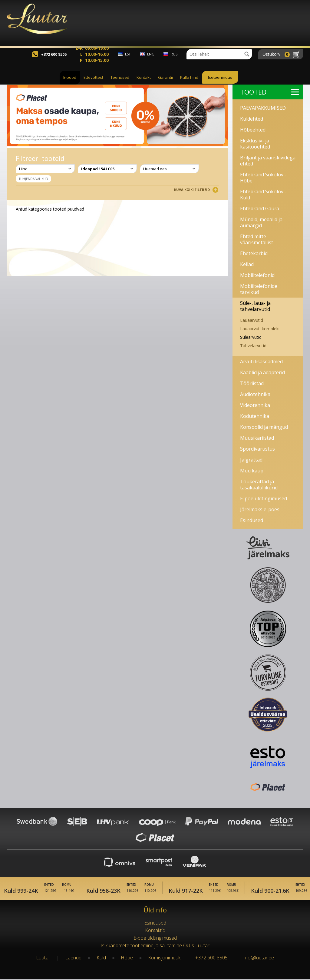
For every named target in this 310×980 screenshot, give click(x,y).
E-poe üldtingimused (264, 498)
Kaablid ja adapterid (262, 372)
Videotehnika (255, 405)
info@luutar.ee (258, 959)
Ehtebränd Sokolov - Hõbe (263, 178)
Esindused (252, 520)
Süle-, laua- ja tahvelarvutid (255, 306)
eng (151, 61)
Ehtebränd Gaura (260, 208)
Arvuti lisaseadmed (261, 362)
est (128, 61)
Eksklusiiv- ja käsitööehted (255, 144)
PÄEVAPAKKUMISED (263, 108)
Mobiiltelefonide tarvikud (259, 289)
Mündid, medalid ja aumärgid (261, 222)
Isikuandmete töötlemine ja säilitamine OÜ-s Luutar (155, 947)
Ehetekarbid (254, 253)
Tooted (269, 92)
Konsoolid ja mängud (264, 427)
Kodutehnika (255, 416)
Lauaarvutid (252, 320)
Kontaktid (155, 932)
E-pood (70, 84)
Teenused (120, 84)
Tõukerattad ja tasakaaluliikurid (259, 485)
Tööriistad (252, 383)
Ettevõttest (93, 84)
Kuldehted (252, 119)
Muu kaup (252, 471)
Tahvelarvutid (253, 346)
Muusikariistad (257, 438)
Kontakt (144, 84)
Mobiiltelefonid (257, 275)
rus (174, 61)
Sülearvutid (251, 337)
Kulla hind (189, 84)
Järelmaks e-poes (260, 509)
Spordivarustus (257, 449)
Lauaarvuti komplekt (260, 329)
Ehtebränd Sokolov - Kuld (263, 195)
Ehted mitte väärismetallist (257, 239)
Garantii (165, 84)
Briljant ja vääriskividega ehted (268, 161)
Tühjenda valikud (33, 179)
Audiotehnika (255, 394)
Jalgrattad (251, 460)
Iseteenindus (220, 84)
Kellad (247, 264)
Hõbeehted (253, 130)
